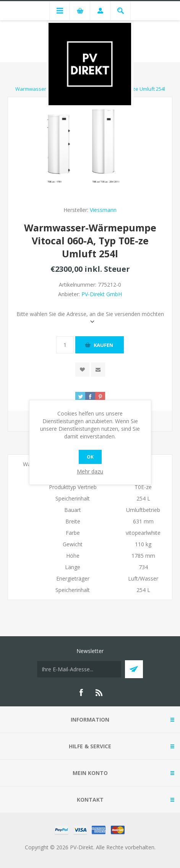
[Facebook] (81, 693)
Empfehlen (98, 370)
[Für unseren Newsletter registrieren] (79, 669)
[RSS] (99, 693)
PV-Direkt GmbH (102, 294)
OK (90, 457)
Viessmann (103, 210)
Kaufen (103, 345)
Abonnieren (134, 669)
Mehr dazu (90, 471)
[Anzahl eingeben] (65, 345)
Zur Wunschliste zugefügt (82, 370)
